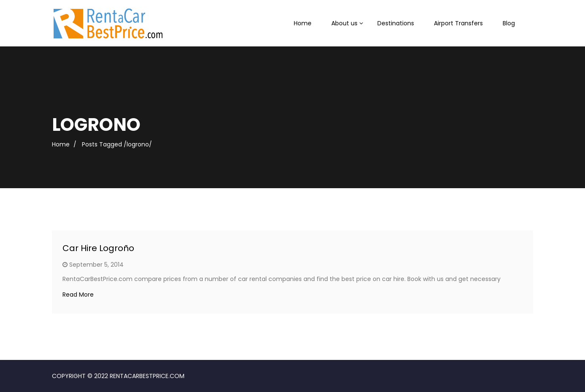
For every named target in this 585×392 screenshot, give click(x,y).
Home (303, 23)
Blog (509, 23)
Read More (78, 295)
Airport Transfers (458, 23)
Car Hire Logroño (98, 248)
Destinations (396, 23)
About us (344, 23)
